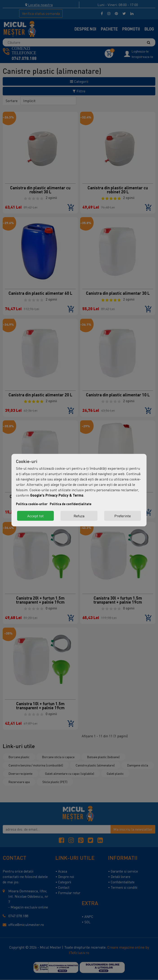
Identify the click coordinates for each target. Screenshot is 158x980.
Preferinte (123, 516)
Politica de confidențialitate (71, 504)
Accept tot (35, 516)
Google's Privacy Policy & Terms (57, 495)
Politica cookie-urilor (32, 504)
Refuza (79, 516)
